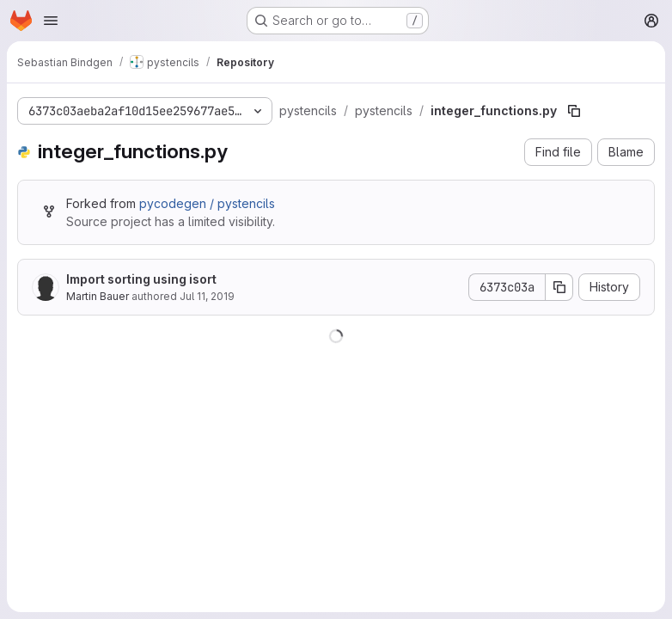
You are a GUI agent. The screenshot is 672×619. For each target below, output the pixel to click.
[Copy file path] (574, 111)
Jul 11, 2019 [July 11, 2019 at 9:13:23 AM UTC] (207, 296)
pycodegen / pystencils (207, 203)
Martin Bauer (98, 296)
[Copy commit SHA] (559, 287)
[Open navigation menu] (51, 21)
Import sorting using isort (141, 279)
